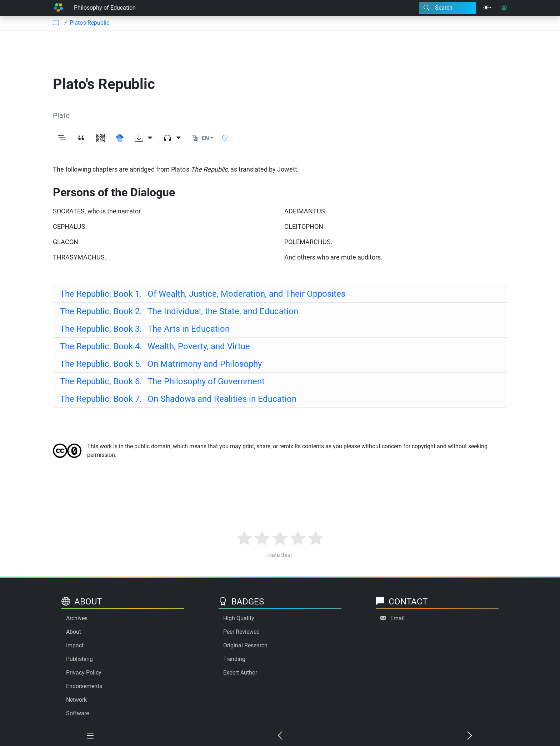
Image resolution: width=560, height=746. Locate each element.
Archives (77, 618)
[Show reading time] (225, 138)
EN (205, 138)
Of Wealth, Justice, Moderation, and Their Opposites (203, 294)
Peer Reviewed (241, 632)
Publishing (79, 659)
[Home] (58, 8)
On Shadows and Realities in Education (178, 399)
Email (397, 618)
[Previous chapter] (280, 736)
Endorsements (84, 686)
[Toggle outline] (62, 138)
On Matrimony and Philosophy (161, 364)
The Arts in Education (145, 329)
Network (76, 700)
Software (77, 713)
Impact (75, 645)
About (74, 632)
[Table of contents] (56, 23)
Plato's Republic (89, 23)
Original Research (245, 645)
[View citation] (81, 138)
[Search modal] (447, 8)
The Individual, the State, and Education (179, 311)
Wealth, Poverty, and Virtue (155, 346)
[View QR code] (100, 138)
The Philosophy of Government (162, 381)
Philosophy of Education (105, 8)
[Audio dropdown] (172, 138)
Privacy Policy (84, 673)
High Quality (239, 618)
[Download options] (144, 138)
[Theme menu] (487, 8)
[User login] (504, 8)
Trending (234, 659)
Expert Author (240, 673)
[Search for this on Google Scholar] (120, 138)
